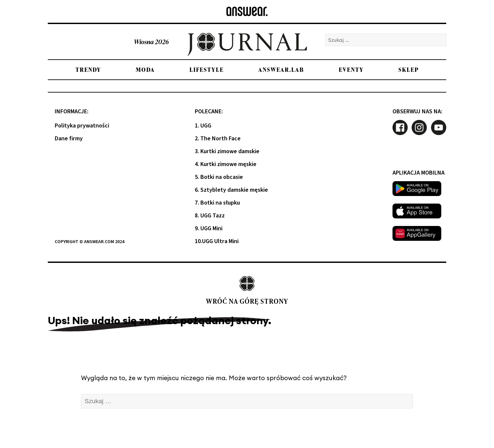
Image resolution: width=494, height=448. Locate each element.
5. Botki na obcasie (219, 177)
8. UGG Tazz (210, 216)
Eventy (351, 70)
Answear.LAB (281, 70)
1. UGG (203, 126)
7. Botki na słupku (217, 203)
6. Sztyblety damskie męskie (231, 190)
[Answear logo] (247, 11)
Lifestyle (207, 70)
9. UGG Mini (209, 228)
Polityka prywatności (82, 126)
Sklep (409, 70)
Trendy (88, 70)
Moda (145, 70)
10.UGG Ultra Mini (217, 241)
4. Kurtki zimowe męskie (226, 164)
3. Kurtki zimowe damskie (227, 151)
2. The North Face (218, 139)
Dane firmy (69, 139)
